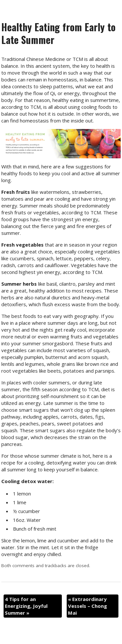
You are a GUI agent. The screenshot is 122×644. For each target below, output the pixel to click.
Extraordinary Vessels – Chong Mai (88, 606)
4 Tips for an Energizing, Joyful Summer (26, 606)
